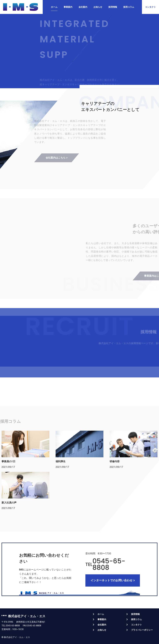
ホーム (54, 7)
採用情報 (113, 7)
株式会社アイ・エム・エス (27, 616)
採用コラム (129, 7)
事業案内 (68, 7)
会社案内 (83, 7)
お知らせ (98, 7)
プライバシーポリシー (142, 630)
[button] (150, 7)
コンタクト (136, 625)
